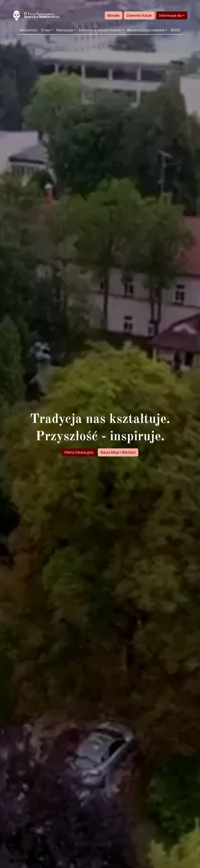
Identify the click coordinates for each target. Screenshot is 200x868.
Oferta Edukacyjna (79, 452)
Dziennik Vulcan (139, 15)
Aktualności (29, 30)
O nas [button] (46, 30)
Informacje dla (171, 15)
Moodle (114, 15)
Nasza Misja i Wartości (118, 452)
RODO (176, 30)
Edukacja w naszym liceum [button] (100, 30)
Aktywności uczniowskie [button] (146, 30)
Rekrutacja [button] (65, 30)
